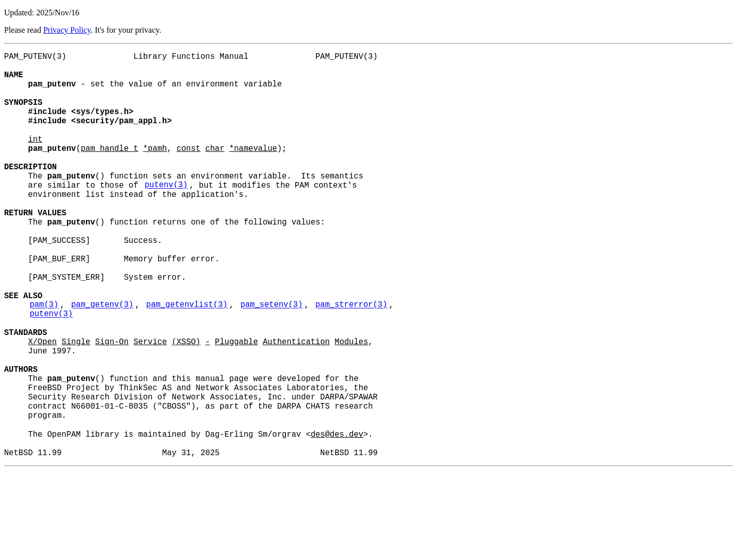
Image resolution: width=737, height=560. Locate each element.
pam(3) (44, 362)
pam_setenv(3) (272, 362)
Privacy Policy (67, 30)
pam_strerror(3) (351, 362)
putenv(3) (166, 215)
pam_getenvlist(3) (187, 362)
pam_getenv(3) (102, 362)
